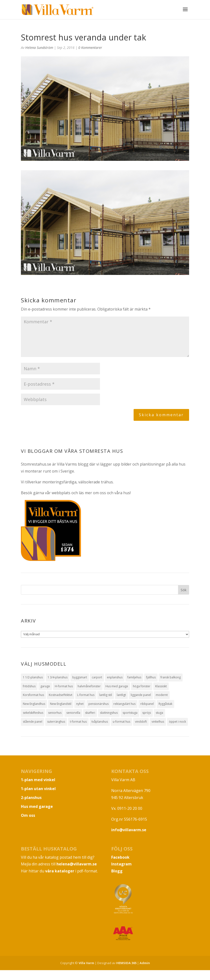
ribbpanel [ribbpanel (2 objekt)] (147, 704)
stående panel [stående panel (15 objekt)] (33, 722)
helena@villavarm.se (77, 864)
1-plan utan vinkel (38, 789)
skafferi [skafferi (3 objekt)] (90, 713)
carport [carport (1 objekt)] (97, 677)
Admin (145, 963)
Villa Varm (86, 963)
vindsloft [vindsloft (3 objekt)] (141, 722)
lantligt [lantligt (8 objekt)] (121, 695)
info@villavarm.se (129, 830)
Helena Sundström (39, 48)
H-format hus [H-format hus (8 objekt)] (64, 686)
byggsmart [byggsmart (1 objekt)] (80, 677)
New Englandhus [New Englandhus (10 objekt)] (34, 704)
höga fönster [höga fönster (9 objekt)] (142, 686)
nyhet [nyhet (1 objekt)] (80, 704)
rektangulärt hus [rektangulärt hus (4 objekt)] (124, 704)
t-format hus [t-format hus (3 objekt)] (78, 722)
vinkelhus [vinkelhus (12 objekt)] (158, 722)
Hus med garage (37, 806)
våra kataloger (60, 871)
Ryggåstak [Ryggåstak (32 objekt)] (165, 704)
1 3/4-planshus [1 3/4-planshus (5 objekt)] (58, 677)
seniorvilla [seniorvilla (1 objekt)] (73, 713)
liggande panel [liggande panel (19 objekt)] (141, 695)
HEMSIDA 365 (126, 963)
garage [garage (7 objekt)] (45, 686)
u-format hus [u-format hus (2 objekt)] (121, 722)
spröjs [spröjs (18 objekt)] (147, 713)
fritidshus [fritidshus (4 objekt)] (29, 686)
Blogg (117, 871)
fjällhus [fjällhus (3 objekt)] (151, 677)
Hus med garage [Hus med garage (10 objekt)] (117, 686)
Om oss (28, 815)
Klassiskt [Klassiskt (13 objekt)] (161, 686)
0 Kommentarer (90, 48)
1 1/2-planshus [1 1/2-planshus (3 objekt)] (33, 677)
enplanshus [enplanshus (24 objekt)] (115, 677)
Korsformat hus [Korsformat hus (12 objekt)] (33, 695)
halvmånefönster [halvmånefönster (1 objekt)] (89, 686)
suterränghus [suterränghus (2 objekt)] (56, 722)
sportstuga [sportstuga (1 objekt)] (130, 713)
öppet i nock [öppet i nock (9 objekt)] (177, 722)
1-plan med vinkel (38, 780)
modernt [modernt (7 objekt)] (162, 695)
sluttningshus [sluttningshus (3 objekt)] (109, 713)
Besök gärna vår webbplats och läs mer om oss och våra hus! (76, 493)
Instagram (121, 864)
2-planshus (31, 798)
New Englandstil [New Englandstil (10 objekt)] (61, 704)
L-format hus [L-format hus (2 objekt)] (86, 695)
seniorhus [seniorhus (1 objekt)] (55, 713)
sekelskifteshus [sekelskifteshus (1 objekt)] (33, 713)
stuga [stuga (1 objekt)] (159, 713)
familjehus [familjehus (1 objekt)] (134, 677)
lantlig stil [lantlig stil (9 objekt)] (106, 695)
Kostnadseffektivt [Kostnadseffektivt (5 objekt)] (61, 695)
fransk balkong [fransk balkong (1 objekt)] (171, 677)
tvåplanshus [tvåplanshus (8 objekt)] (100, 722)
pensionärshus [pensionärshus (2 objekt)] (99, 704)
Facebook (120, 857)
